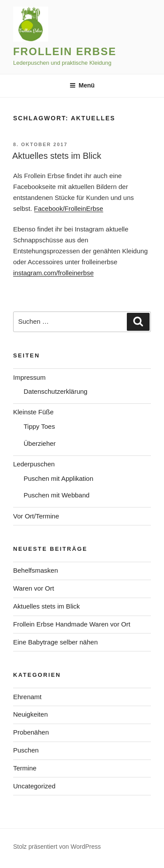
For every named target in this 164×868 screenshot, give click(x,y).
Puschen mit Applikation (58, 478)
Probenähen (31, 732)
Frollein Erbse (65, 51)
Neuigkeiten (30, 714)
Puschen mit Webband (57, 495)
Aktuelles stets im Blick (57, 156)
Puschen (26, 750)
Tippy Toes (39, 426)
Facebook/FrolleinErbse (69, 208)
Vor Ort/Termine (36, 516)
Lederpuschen (34, 464)
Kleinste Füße (33, 412)
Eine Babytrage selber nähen (55, 642)
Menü (82, 85)
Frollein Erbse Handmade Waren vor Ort (72, 624)
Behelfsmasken (36, 570)
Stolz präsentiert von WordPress (57, 847)
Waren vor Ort (34, 588)
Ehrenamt (27, 697)
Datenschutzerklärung (56, 391)
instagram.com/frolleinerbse (53, 273)
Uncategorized (34, 786)
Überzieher (40, 443)
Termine (25, 768)
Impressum (29, 377)
